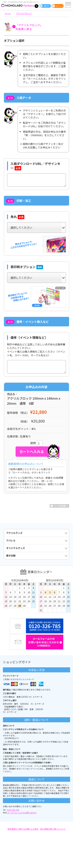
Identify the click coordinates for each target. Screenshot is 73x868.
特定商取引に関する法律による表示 (23, 829)
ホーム (8, 13)
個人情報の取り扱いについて (53, 829)
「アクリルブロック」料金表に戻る (29, 27)
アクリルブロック (24, 13)
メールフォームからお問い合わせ (22, 813)
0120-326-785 (13, 810)
